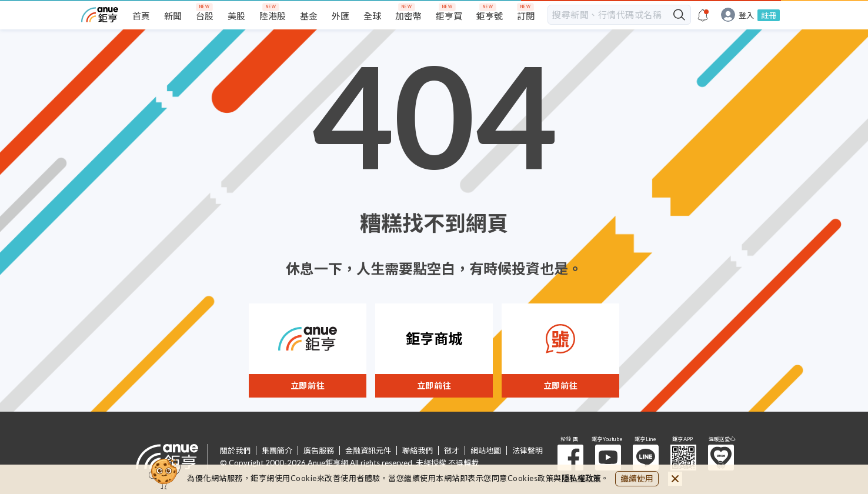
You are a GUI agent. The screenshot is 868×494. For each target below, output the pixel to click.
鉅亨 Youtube (608, 458)
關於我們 (235, 450)
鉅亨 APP (683, 458)
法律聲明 (528, 450)
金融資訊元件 (368, 450)
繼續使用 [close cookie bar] (637, 478)
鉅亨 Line (646, 458)
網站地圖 (486, 450)
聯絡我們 (418, 450)
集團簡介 (277, 450)
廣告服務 (319, 450)
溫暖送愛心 (721, 458)
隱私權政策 (582, 478)
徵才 (452, 450)
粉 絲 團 (570, 458)
